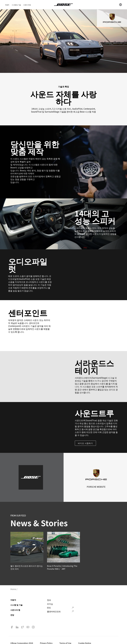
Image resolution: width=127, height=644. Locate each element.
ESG (49, 608)
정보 (49, 600)
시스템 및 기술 (16, 5)
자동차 (7, 5)
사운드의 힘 (27, 5)
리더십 (50, 604)
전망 (12, 615)
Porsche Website (96, 487)
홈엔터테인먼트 (54, 611)
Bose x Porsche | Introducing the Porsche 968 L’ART (62, 567)
